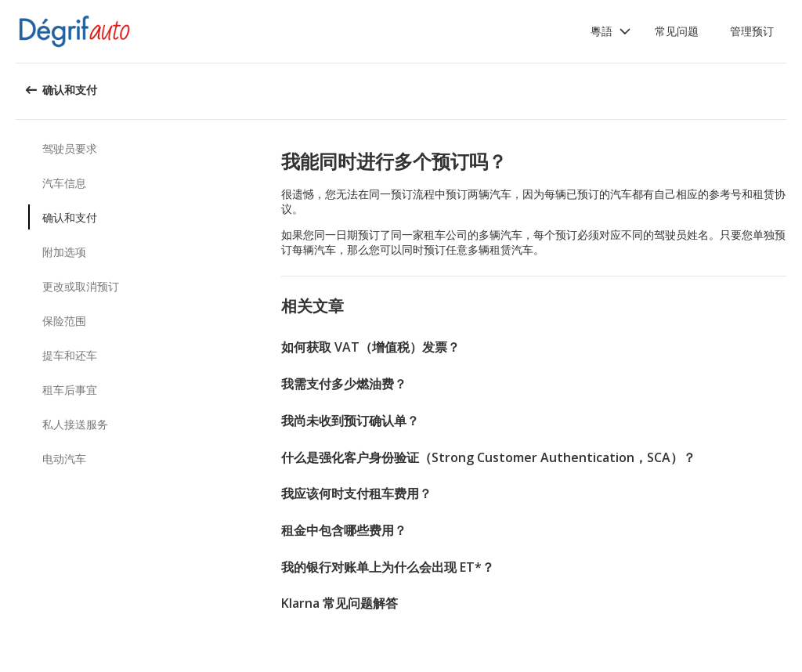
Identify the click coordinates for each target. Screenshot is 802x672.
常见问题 (677, 31)
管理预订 (752, 31)
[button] (611, 31)
